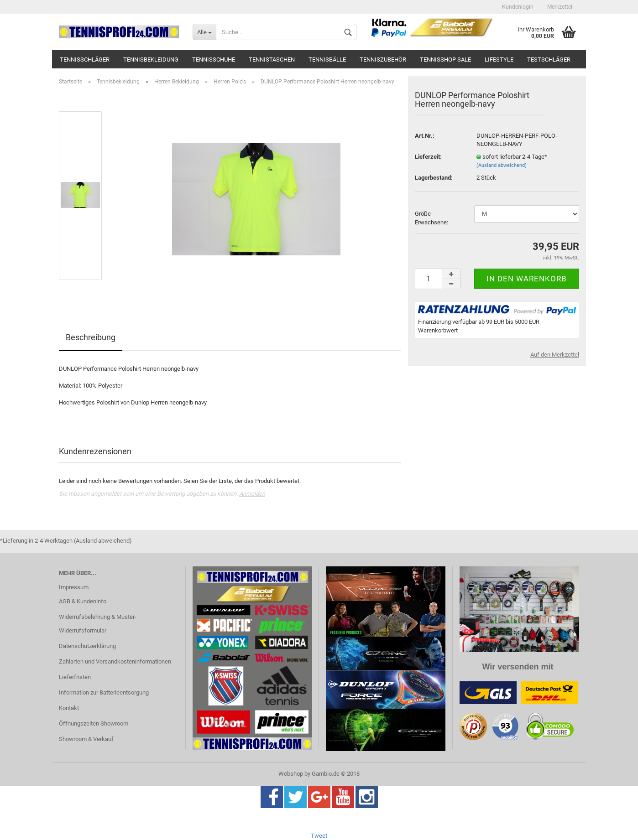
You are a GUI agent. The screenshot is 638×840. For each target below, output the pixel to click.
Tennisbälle (327, 60)
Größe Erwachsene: (431, 218)
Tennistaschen (272, 60)
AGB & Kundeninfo (83, 601)
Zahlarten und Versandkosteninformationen (115, 661)
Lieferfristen (75, 677)
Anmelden (252, 494)
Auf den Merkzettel (555, 355)
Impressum (74, 587)
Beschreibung (91, 337)
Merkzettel (560, 7)
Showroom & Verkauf (86, 739)
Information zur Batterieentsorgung (104, 692)
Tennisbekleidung (151, 60)
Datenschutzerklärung (87, 646)
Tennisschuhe (214, 60)
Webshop (291, 774)
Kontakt (69, 708)
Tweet (319, 836)
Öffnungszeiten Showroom (94, 723)
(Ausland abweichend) (502, 165)
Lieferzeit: (428, 157)
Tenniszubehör (383, 60)
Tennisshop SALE (445, 60)
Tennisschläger (85, 60)
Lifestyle (499, 60)
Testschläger (549, 60)
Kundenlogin (518, 7)
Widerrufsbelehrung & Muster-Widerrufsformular (98, 624)
